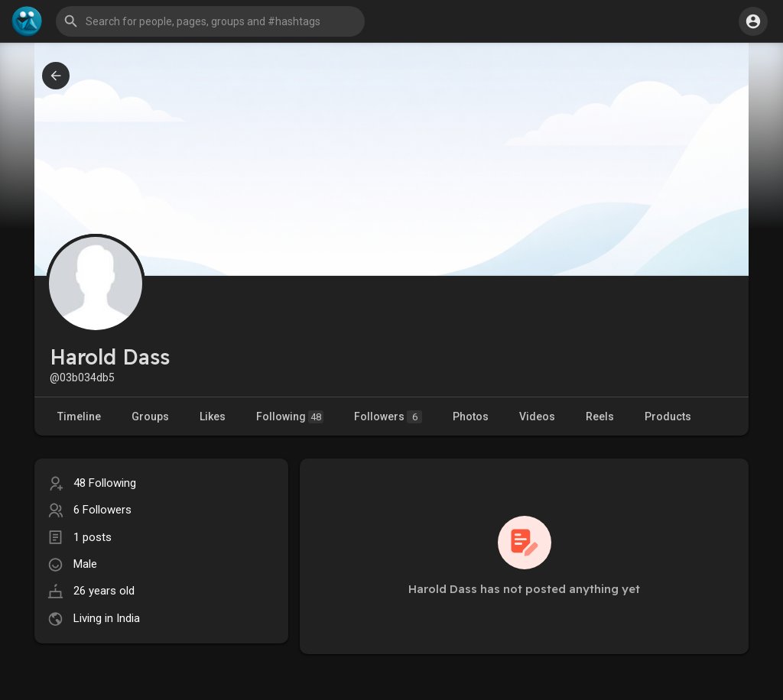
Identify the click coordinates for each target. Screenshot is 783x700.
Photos (471, 416)
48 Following (105, 483)
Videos (537, 416)
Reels (600, 416)
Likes (213, 416)
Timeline (79, 416)
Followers (388, 417)
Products (668, 416)
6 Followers (102, 510)
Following (290, 417)
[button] (210, 21)
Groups (150, 416)
